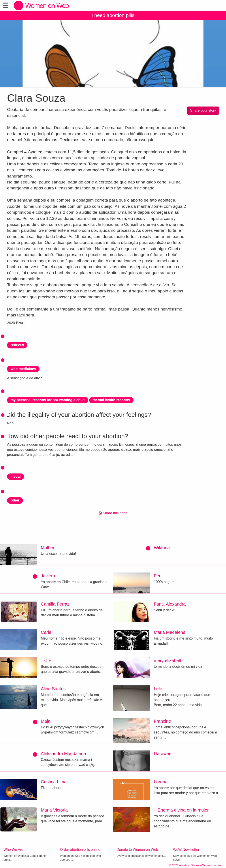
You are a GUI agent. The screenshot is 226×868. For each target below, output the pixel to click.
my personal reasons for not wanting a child (48, 400)
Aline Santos (53, 689)
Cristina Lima (54, 782)
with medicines (23, 369)
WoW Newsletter (186, 850)
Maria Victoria (54, 810)
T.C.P (46, 660)
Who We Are (13, 850)
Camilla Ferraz (55, 604)
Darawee (163, 754)
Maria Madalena (170, 632)
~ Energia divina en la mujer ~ (183, 810)
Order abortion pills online (80, 850)
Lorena (161, 782)
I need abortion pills (113, 15)
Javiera (48, 576)
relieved (17, 345)
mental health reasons (111, 400)
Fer (157, 576)
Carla (46, 632)
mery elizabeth (168, 660)
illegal (16, 476)
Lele (158, 689)
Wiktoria (162, 548)
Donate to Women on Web (137, 850)
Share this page (113, 513)
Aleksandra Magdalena (63, 754)
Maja (46, 721)
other (15, 500)
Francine (162, 721)
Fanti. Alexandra (170, 604)
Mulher (48, 548)
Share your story (203, 110)
